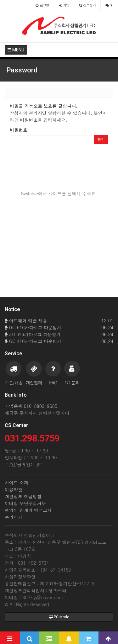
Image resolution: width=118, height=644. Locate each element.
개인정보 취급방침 (23, 496)
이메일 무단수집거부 (25, 503)
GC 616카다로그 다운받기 (59, 327)
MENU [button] (16, 50)
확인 (101, 140)
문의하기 (14, 517)
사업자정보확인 (20, 577)
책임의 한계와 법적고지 (28, 510)
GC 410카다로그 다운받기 (59, 341)
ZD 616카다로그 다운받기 (59, 334)
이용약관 (14, 489)
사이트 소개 (17, 483)
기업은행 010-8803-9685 (31, 406)
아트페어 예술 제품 (59, 320)
